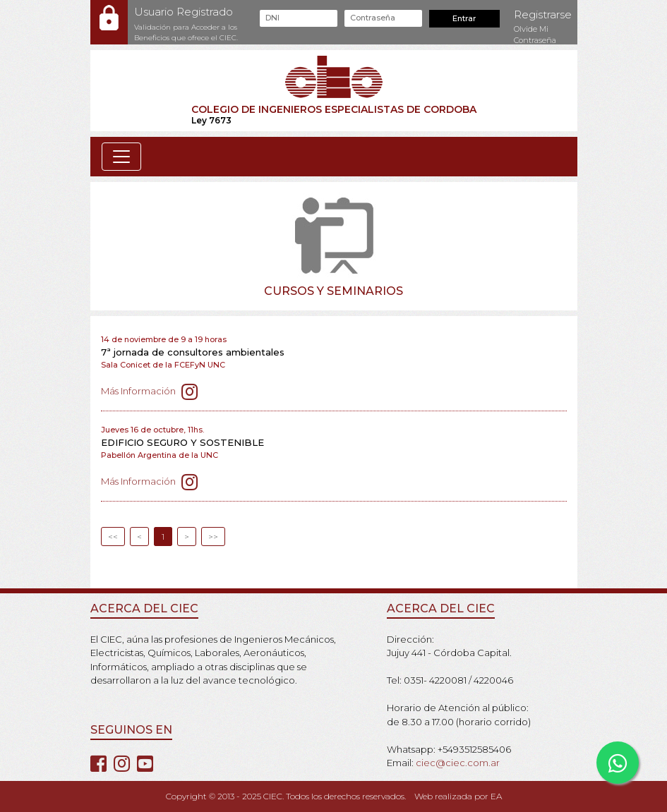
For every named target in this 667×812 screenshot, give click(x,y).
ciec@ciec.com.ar (458, 763)
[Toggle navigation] (121, 157)
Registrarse (543, 14)
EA (496, 796)
